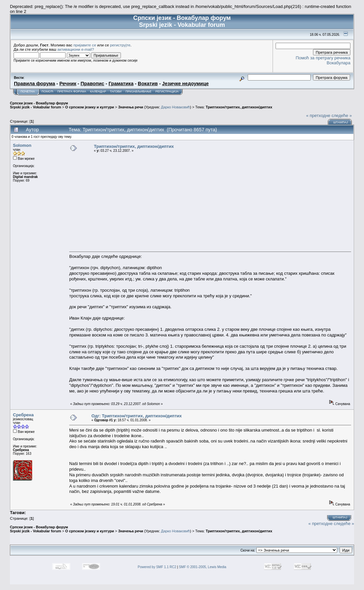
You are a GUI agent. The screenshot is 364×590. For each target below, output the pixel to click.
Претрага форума (72, 91)
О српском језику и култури (90, 107)
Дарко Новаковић (175, 107)
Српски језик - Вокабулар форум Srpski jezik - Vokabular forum (39, 105)
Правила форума (34, 84)
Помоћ (47, 91)
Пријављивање (138, 91)
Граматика (121, 84)
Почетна (28, 91)
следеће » (342, 116)
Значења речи (131, 107)
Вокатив (148, 84)
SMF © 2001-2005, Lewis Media (203, 567)
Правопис (92, 84)
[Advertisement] (210, 202)
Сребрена (23, 415)
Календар (98, 91)
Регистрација (167, 91)
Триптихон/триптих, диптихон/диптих (239, 107)
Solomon (22, 145)
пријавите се (85, 45)
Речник (68, 84)
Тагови (116, 91)
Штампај (340, 122)
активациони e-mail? (76, 49)
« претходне (318, 116)
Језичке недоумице (185, 84)
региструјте (120, 45)
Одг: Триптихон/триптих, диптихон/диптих (137, 416)
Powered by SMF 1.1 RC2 (157, 567)
